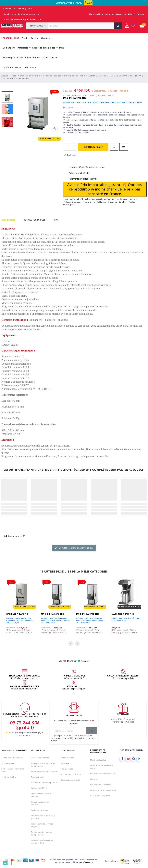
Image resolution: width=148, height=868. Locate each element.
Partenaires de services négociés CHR (42, 842)
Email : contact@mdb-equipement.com (22, 14)
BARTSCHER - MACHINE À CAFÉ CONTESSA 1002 (125, 620)
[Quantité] (68, 147)
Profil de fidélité (9, 778)
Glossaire (65, 764)
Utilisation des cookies (101, 785)
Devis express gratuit (70, 780)
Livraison (94, 780)
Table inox (102, 202)
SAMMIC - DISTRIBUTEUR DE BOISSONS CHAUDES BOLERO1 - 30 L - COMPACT (90, 620)
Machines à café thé (75, 98)
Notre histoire (8, 764)
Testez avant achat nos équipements (42, 834)
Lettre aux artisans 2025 (12, 758)
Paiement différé (39, 789)
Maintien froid (76, 200)
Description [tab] (8, 220)
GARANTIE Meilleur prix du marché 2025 (23, 20)
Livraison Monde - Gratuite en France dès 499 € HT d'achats (116, 14)
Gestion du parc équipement (44, 783)
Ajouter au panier (93, 147)
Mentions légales (98, 760)
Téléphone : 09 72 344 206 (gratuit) (17, 8)
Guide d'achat (67, 758)
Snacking (113, 202)
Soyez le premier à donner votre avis (74, 549)
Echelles (123, 202)
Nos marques (67, 769)
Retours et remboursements (103, 791)
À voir (88, 3)
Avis (56, 220)
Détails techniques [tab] (34, 220)
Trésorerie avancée (40, 758)
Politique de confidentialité (103, 774)
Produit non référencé (71, 775)
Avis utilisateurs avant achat (44, 772)
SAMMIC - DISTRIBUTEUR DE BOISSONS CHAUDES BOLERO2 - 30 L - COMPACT (55, 620)
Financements (38, 778)
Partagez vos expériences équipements (43, 765)
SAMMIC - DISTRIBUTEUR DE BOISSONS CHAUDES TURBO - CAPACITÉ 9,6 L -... (19, 620)
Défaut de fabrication (100, 796)
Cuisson (134, 200)
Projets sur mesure (40, 811)
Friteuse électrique (73, 202)
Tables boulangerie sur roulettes (100, 200)
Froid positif (123, 200)
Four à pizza (89, 202)
